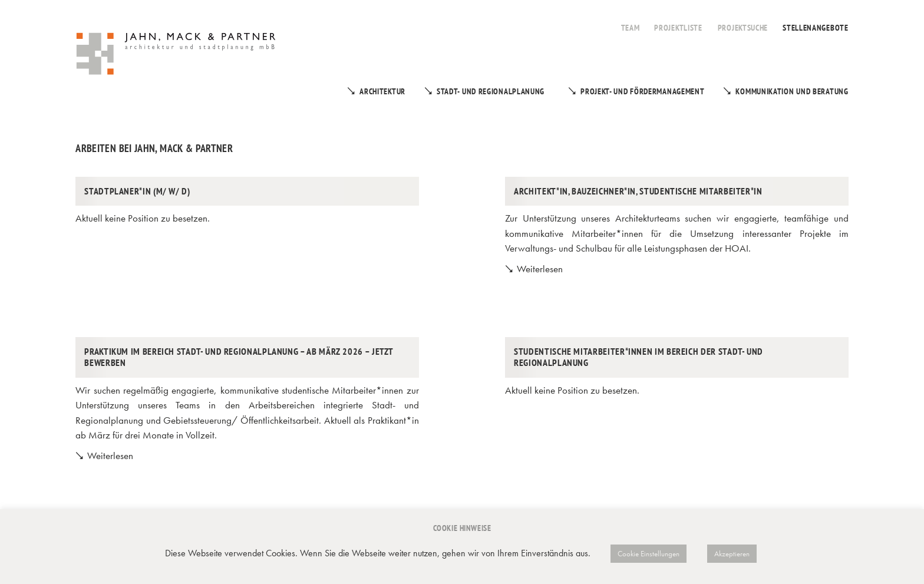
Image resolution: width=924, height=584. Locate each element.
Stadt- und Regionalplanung (491, 91)
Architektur (382, 91)
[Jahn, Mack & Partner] (177, 55)
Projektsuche (743, 28)
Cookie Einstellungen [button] (649, 554)
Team (631, 28)
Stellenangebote (816, 28)
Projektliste (678, 28)
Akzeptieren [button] (732, 554)
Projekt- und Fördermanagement (642, 91)
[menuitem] (631, 21)
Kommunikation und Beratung (792, 91)
